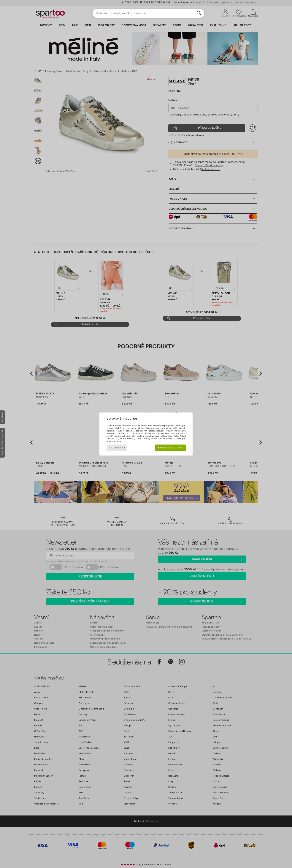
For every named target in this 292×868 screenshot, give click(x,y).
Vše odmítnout (117, 448)
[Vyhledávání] (199, 13)
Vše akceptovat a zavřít (170, 448)
